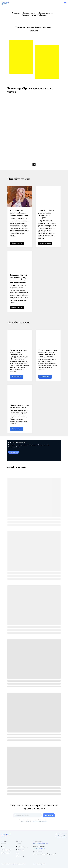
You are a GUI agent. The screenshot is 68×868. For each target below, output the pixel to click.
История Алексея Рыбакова (34, 15)
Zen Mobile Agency (22, 847)
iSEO (17, 853)
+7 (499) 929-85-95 (39, 849)
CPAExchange (20, 856)
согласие (34, 820)
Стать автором (6, 853)
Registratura (20, 850)
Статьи (3, 847)
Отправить (49, 815)
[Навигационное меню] (65, 3)
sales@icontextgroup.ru (41, 843)
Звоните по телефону (39, 847)
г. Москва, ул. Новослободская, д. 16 (44, 854)
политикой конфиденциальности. (40, 821)
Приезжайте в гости (38, 852)
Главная (16, 13)
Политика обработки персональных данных (13, 864)
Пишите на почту (38, 841)
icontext (19, 844)
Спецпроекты (29, 13)
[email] (27, 815)
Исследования (6, 850)
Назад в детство (46, 13)
